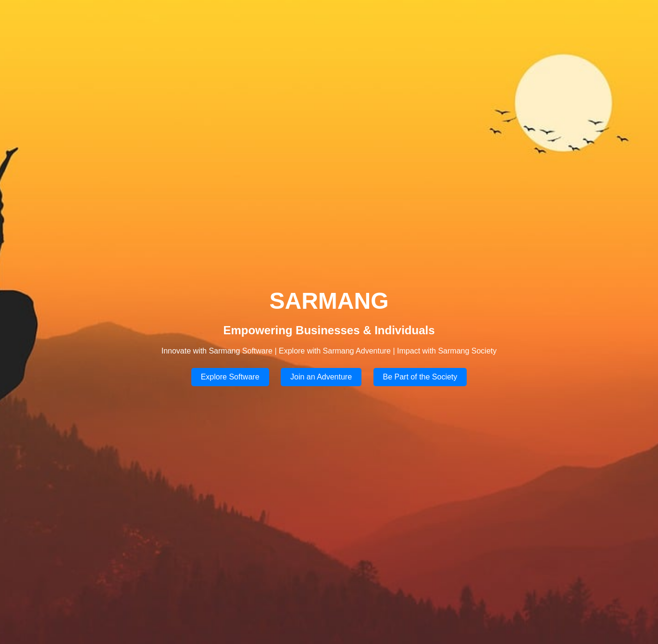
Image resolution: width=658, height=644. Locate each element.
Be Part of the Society (420, 377)
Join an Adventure (321, 377)
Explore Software (230, 377)
